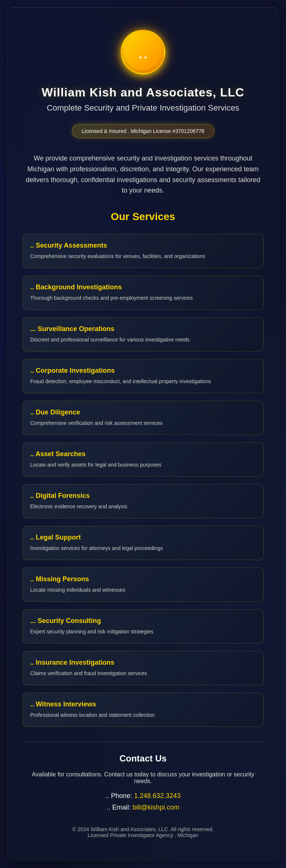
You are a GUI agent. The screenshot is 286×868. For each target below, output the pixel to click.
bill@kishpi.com (156, 807)
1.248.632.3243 (157, 796)
